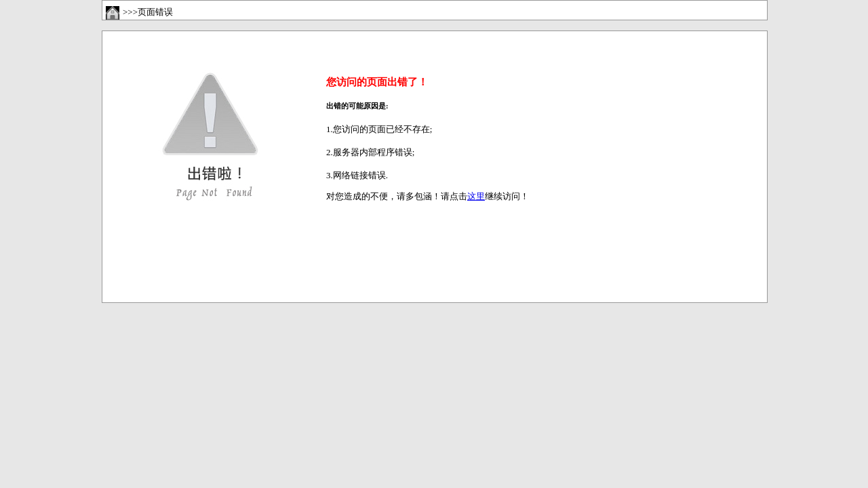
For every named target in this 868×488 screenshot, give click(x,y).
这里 (476, 196)
